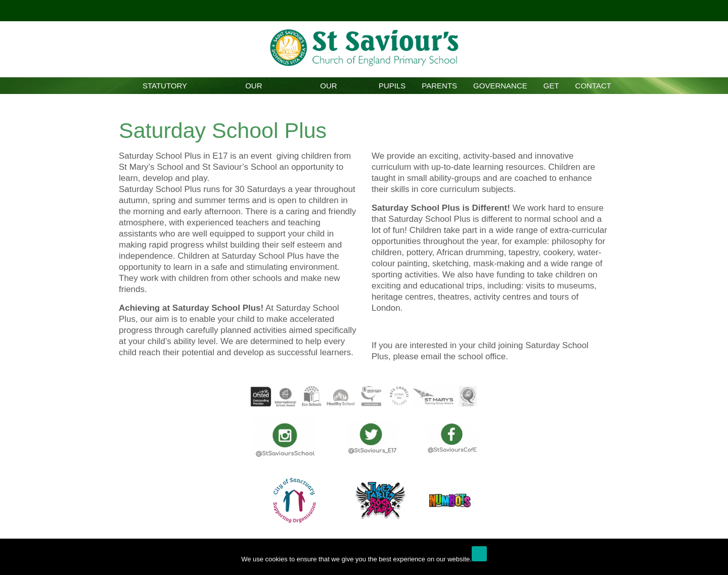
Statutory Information (165, 88)
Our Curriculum (328, 88)
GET (551, 86)
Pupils (392, 86)
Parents (439, 86)
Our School (254, 88)
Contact (593, 86)
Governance (500, 86)
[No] (715, 559)
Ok (479, 554)
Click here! (363, 10)
